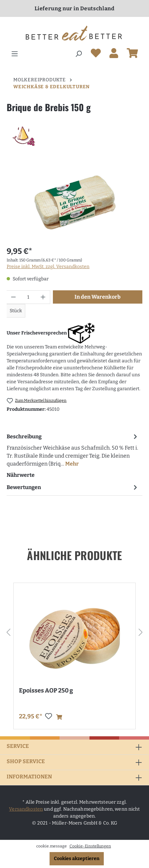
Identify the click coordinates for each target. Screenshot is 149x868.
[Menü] (15, 54)
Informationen (29, 777)
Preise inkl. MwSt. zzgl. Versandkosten (48, 267)
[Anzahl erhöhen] (43, 297)
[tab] (73, 450)
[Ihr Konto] (114, 55)
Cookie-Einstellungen (90, 846)
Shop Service (26, 761)
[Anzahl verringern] (13, 297)
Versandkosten (26, 809)
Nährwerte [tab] (21, 475)
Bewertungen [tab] (73, 487)
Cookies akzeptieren (77, 859)
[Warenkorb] (132, 55)
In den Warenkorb (97, 297)
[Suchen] (78, 54)
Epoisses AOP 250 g (46, 690)
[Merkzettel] (96, 55)
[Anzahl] (28, 297)
